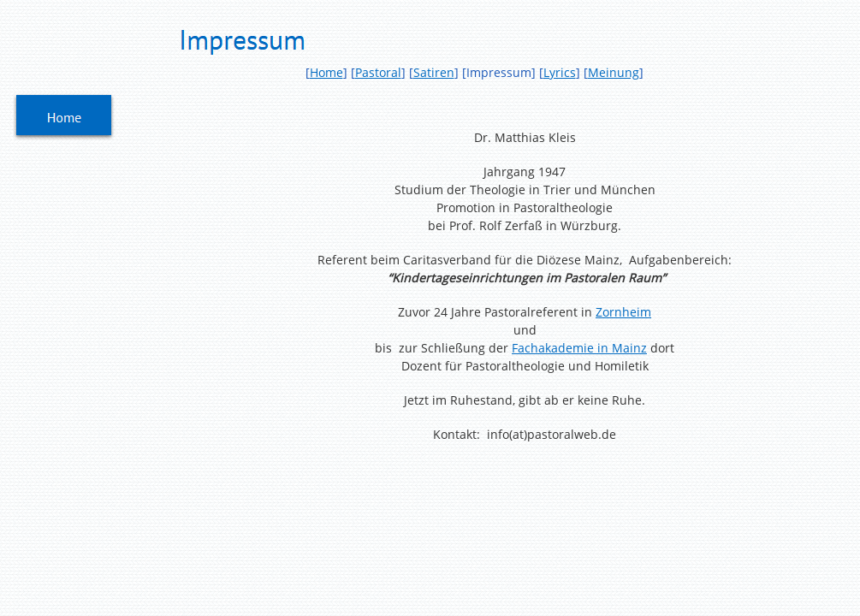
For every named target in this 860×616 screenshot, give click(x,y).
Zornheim (623, 312)
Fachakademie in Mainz (579, 348)
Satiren (434, 72)
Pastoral (378, 72)
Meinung (614, 72)
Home (326, 72)
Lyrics (560, 72)
